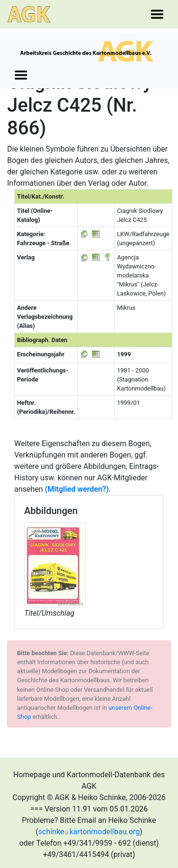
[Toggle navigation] (157, 14)
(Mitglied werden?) (77, 489)
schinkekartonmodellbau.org (89, 832)
